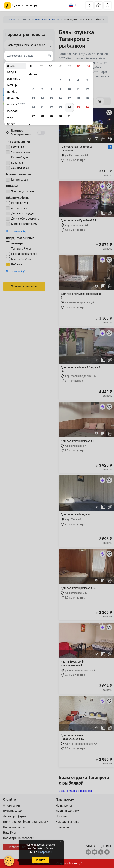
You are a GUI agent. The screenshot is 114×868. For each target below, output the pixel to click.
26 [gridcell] (87, 107)
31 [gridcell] (69, 116)
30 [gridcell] (60, 116)
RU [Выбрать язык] (74, 5)
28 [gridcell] (42, 116)
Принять (40, 860)
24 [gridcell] (69, 107)
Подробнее (45, 852)
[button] (89, 5)
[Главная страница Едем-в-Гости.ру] (21, 5)
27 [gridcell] (33, 116)
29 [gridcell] (51, 116)
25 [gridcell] (78, 107)
